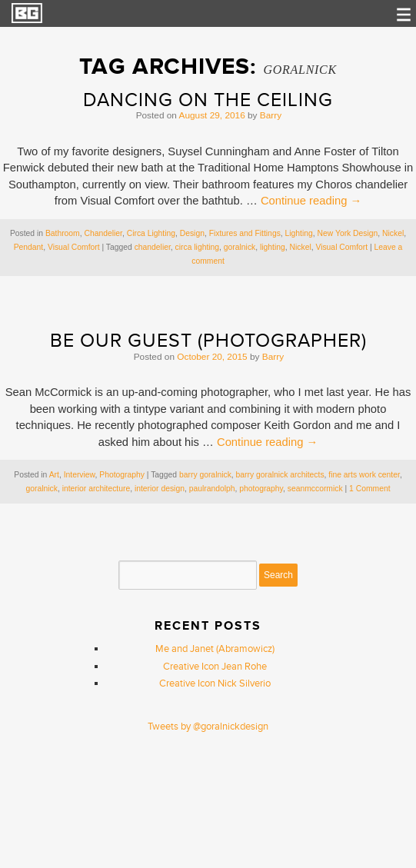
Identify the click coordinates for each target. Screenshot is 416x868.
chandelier (153, 247)
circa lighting (198, 247)
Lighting (299, 233)
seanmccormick (315, 489)
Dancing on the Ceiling (208, 100)
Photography (122, 475)
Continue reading (311, 201)
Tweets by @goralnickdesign (208, 727)
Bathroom (63, 233)
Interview (80, 475)
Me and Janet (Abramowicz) (215, 649)
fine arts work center (364, 475)
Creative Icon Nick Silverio (215, 683)
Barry (271, 115)
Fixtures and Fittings (245, 233)
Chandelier (103, 233)
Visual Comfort (74, 247)
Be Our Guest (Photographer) (208, 341)
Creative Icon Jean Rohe (215, 667)
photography (261, 489)
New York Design (348, 233)
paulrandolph (212, 489)
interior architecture (97, 489)
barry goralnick (205, 475)
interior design (160, 489)
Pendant (29, 247)
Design (192, 233)
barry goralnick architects (280, 475)
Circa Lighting (151, 233)
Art (54, 475)
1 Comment (369, 489)
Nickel (393, 233)
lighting (273, 247)
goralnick (240, 247)
